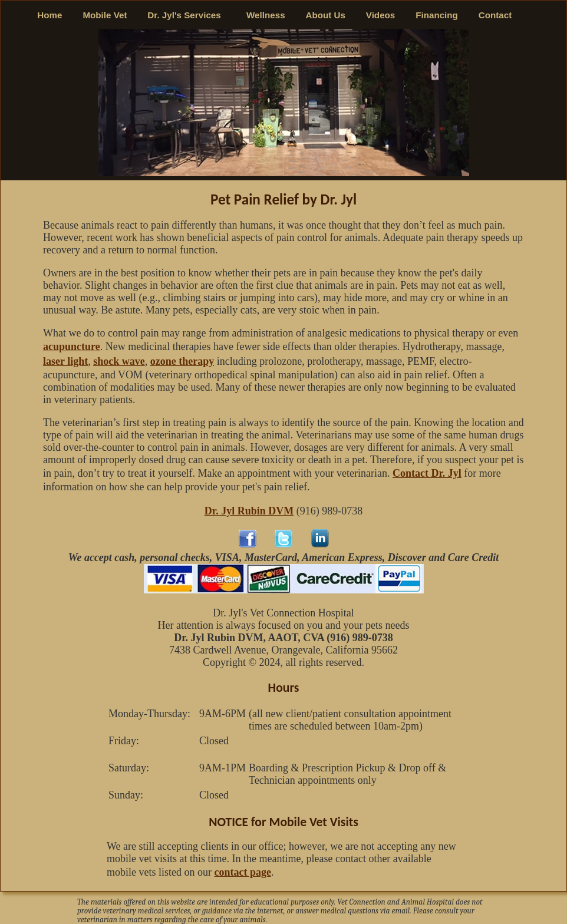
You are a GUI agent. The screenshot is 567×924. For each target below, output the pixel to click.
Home (50, 15)
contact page (242, 872)
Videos (381, 15)
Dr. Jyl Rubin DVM (249, 511)
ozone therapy (182, 361)
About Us (325, 15)
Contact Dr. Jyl (427, 473)
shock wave (119, 361)
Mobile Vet (105, 15)
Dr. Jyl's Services (187, 15)
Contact (495, 15)
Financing (437, 15)
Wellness (266, 15)
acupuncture (72, 346)
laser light (65, 361)
